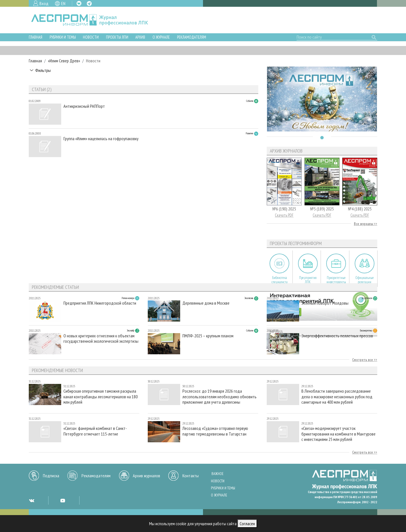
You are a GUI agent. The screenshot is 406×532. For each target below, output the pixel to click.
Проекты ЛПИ (117, 37)
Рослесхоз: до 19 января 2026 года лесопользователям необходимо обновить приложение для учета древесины (219, 396)
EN (63, 3)
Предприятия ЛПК (308, 280)
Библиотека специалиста (280, 280)
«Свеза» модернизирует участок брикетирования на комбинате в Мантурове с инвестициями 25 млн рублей (338, 434)
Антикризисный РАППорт (84, 106)
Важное (218, 474)
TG (89, 4)
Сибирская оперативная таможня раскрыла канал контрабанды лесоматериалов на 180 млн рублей (101, 396)
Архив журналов (146, 476)
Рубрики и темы (63, 37)
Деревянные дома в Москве (206, 303)
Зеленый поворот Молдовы (325, 303)
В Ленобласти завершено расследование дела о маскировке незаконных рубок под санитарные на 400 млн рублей (337, 396)
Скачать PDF (284, 215)
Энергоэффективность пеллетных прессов (337, 336)
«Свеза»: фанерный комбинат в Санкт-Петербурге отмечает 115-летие (95, 431)
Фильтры (43, 70)
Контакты (191, 476)
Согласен (247, 524)
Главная (36, 37)
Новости (91, 37)
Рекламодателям (192, 37)
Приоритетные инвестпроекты (336, 280)
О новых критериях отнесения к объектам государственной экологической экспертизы (101, 338)
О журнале (161, 37)
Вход (44, 3)
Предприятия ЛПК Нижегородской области (100, 303)
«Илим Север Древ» (64, 61)
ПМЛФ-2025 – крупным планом (208, 336)
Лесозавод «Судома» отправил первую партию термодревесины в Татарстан (215, 431)
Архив (140, 37)
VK (79, 3)
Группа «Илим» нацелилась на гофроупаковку (101, 139)
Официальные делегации (365, 280)
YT (63, 500)
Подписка (51, 476)
